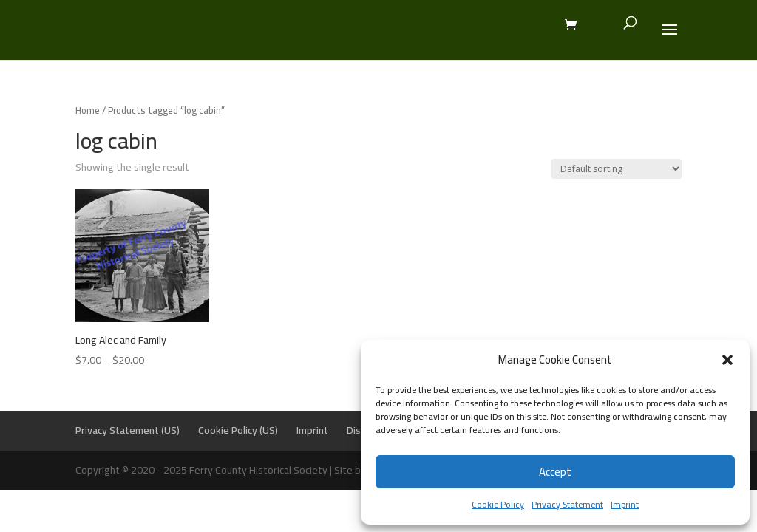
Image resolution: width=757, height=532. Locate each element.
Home (88, 110)
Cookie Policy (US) (238, 430)
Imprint (625, 504)
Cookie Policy (498, 504)
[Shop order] (617, 169)
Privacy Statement (567, 504)
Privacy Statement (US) (128, 430)
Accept (555, 472)
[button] (727, 360)
